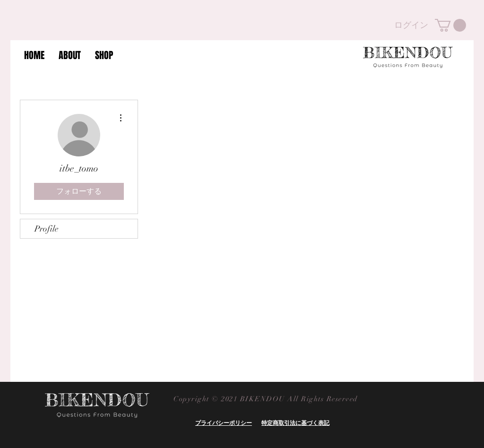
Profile (47, 229)
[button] (450, 25)
